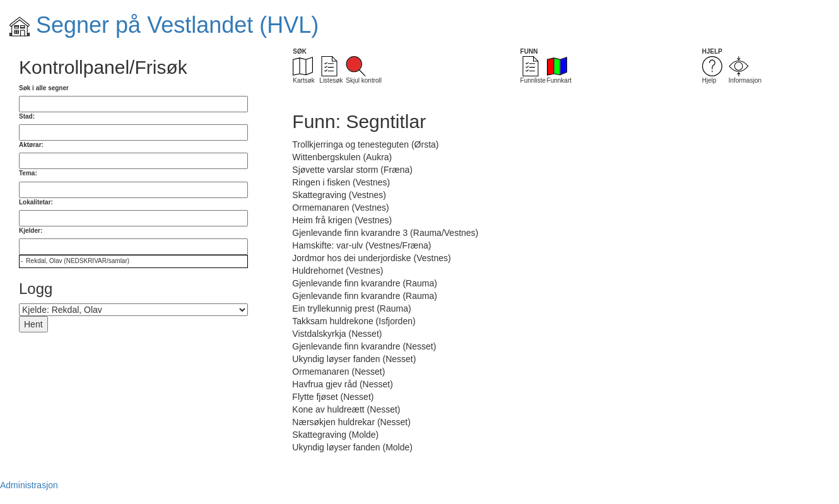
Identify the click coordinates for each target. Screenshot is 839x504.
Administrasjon (29, 485)
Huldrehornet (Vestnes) (337, 271)
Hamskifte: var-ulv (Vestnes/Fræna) (361, 245)
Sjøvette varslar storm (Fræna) (352, 170)
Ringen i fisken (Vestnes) (341, 182)
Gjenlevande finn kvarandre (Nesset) (364, 346)
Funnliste (533, 70)
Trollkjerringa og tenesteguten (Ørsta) (365, 144)
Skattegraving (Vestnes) (339, 195)
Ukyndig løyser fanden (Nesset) (354, 359)
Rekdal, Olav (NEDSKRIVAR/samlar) (78, 261)
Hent (33, 324)
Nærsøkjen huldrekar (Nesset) (351, 422)
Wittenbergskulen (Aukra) (342, 157)
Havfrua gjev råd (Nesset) (343, 384)
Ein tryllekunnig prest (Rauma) (351, 308)
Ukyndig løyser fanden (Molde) (352, 447)
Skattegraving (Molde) (335, 435)
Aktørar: (31, 145)
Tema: (28, 173)
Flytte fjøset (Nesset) (333, 397)
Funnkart (559, 70)
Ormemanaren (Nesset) (338, 372)
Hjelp (712, 70)
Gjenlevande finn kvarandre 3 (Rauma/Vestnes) (385, 233)
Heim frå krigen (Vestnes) (342, 220)
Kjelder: (31, 231)
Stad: (27, 116)
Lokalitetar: (36, 202)
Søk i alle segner (44, 88)
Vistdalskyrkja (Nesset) (337, 334)
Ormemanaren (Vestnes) (340, 208)
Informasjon (745, 70)
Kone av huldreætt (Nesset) (346, 409)
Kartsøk (303, 70)
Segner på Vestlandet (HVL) (164, 25)
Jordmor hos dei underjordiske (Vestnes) (371, 258)
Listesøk (331, 70)
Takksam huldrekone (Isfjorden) (354, 321)
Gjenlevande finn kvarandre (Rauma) (365, 283)
